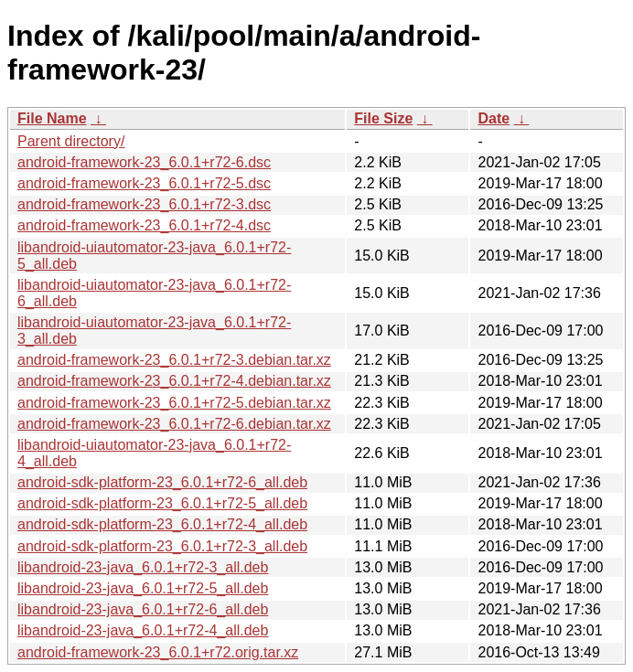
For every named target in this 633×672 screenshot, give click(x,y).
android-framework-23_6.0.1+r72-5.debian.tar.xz (174, 403)
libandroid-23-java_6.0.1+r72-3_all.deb (143, 567)
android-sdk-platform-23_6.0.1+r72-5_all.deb (162, 503)
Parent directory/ (71, 141)
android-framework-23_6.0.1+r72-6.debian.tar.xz (174, 424)
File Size (383, 118)
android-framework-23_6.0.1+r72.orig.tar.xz (158, 652)
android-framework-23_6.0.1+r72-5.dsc (144, 183)
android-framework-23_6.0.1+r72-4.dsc (144, 225)
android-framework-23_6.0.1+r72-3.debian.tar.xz (174, 360)
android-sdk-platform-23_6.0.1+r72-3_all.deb (162, 546)
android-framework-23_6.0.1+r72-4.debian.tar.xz (174, 381)
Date (494, 118)
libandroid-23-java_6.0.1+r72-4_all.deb (143, 630)
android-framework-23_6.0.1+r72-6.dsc (144, 162)
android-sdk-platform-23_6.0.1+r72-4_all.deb (162, 524)
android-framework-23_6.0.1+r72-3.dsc (144, 204)
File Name (52, 118)
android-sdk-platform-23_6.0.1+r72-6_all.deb (162, 482)
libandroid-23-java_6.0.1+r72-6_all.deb (143, 609)
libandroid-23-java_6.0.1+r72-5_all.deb (143, 588)
